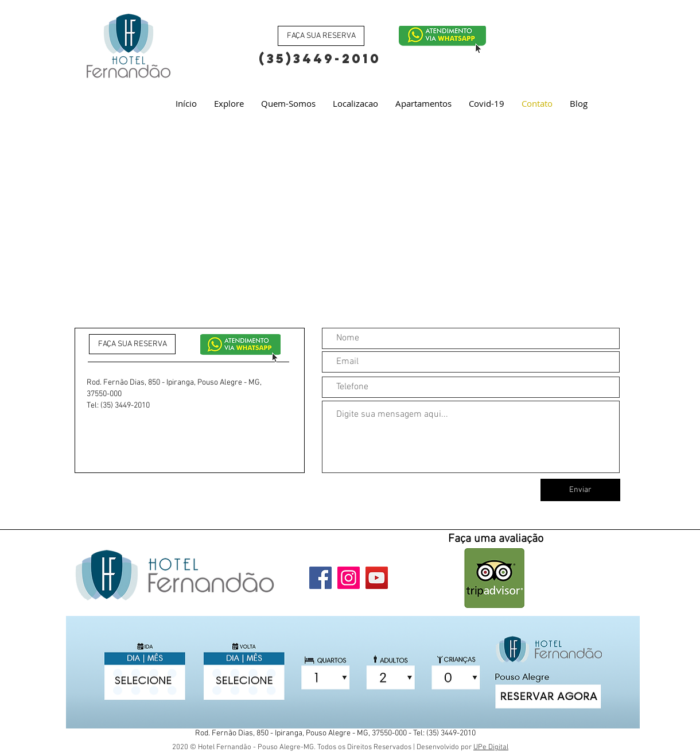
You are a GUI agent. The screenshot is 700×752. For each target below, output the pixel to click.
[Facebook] (320, 578)
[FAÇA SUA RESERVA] (321, 36)
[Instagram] (349, 578)
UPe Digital (491, 747)
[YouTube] (377, 578)
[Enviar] (580, 490)
